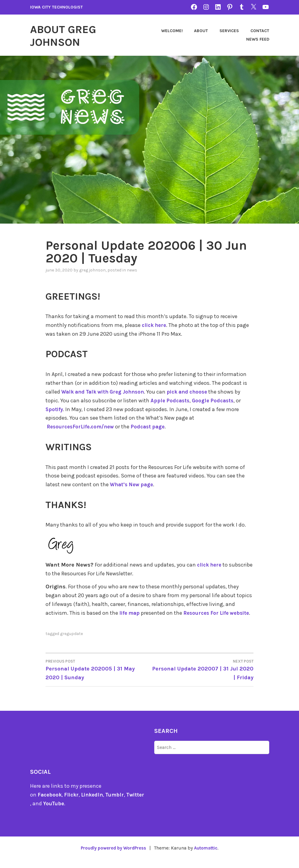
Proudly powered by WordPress (112, 856)
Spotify (55, 409)
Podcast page (153, 427)
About (231, 31)
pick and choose (195, 392)
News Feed (258, 39)
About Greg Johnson (68, 35)
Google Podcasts (216, 400)
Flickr (73, 803)
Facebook (50, 803)
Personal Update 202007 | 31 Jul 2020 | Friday (202, 678)
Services (260, 31)
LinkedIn (95, 803)
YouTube (59, 812)
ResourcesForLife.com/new (82, 427)
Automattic (208, 856)
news (132, 270)
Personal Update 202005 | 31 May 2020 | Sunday (98, 678)
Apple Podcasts (171, 400)
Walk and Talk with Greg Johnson (106, 392)
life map (130, 613)
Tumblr (119, 803)
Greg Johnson (92, 270)
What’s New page (133, 484)
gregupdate (71, 642)
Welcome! (202, 31)
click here (155, 325)
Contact (225, 39)
